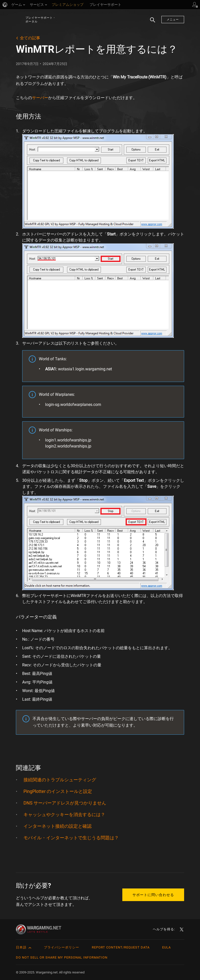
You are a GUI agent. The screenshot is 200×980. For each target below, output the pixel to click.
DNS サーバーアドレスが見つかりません (65, 803)
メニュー (173, 20)
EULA (166, 947)
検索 (151, 22)
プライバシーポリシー (62, 947)
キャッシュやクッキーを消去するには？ (64, 814)
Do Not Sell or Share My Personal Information (62, 957)
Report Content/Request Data (121, 947)
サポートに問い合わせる (153, 895)
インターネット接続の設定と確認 (58, 826)
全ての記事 (30, 38)
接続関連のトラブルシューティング (60, 780)
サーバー (40, 98)
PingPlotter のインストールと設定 (58, 791)
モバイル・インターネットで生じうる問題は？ (71, 838)
